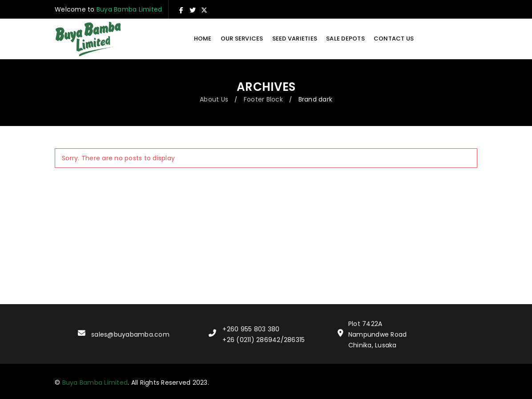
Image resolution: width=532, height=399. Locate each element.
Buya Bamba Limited (129, 9)
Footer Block (263, 99)
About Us (214, 99)
